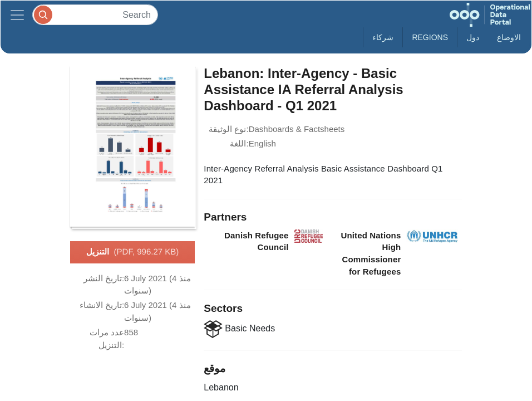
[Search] (95, 15)
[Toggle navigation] (17, 15)
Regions (430, 37)
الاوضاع (509, 37)
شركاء (383, 37)
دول (473, 37)
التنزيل (133, 252)
